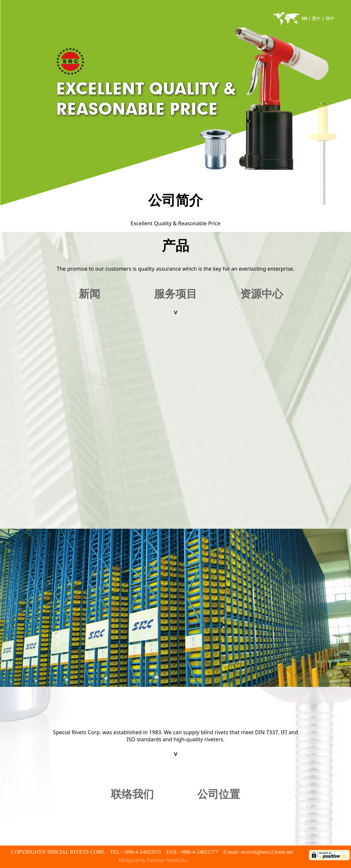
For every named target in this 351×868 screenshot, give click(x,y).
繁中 (316, 18)
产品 (175, 246)
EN (304, 18)
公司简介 (175, 200)
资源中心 (262, 294)
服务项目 (175, 294)
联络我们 (132, 794)
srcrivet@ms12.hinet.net (267, 852)
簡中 (330, 18)
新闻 (89, 294)
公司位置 (219, 794)
